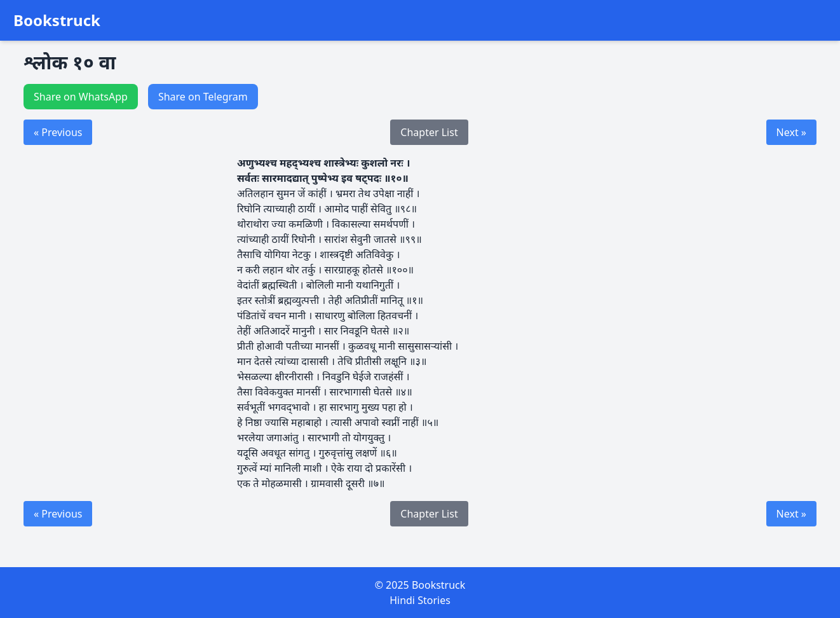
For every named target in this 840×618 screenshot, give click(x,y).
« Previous (58, 132)
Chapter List (429, 132)
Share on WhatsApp (81, 97)
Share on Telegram (203, 97)
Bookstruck (57, 20)
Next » (791, 132)
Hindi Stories (420, 600)
